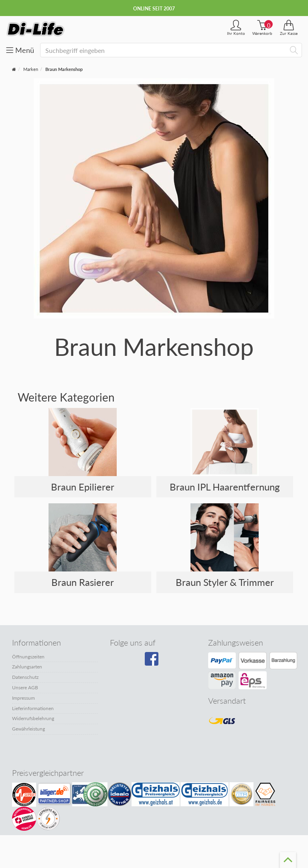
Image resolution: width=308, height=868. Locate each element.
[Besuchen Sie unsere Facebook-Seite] (153, 662)
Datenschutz (25, 677)
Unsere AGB (25, 687)
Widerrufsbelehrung (33, 718)
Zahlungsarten (27, 667)
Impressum (23, 698)
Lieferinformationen (33, 708)
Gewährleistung (28, 729)
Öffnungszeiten (28, 657)
